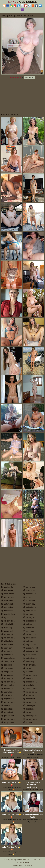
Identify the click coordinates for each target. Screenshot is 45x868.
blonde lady (7, 631)
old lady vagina (31, 719)
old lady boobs (9, 638)
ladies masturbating (33, 624)
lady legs (28, 614)
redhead (28, 672)
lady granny (30, 587)
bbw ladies (7, 607)
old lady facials (9, 702)
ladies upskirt (30, 716)
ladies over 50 (31, 651)
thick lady (29, 709)
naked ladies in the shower (34, 692)
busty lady (7, 648)
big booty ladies (9, 617)
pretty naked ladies (33, 665)
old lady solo (30, 702)
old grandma (8, 722)
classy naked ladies (11, 661)
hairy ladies (29, 590)
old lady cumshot (10, 682)
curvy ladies (7, 685)
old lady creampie (10, 678)
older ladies (30, 638)
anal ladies (7, 590)
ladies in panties (31, 658)
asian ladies (7, 594)
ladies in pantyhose (33, 661)
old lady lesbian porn (33, 617)
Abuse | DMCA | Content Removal (16, 860)
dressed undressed (11, 689)
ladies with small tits (33, 699)
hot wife (28, 722)
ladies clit (6, 665)
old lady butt (8, 651)
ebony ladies (8, 692)
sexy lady (29, 685)
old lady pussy (31, 668)
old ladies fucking (10, 712)
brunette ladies (9, 645)
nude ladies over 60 (33, 655)
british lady (7, 641)
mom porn (29, 631)
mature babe (8, 604)
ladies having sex (32, 682)
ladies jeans (30, 607)
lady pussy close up (11, 668)
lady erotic (7, 695)
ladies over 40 (31, 648)
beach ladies (8, 611)
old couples (7, 675)
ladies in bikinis (9, 624)
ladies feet (7, 709)
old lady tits (29, 712)
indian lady (29, 604)
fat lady (6, 706)
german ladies (8, 716)
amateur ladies (9, 587)
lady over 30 (30, 645)
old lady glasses (9, 719)
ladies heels (30, 594)
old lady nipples (31, 634)
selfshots (28, 678)
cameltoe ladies (9, 655)
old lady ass (7, 597)
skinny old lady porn (33, 695)
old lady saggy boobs (34, 675)
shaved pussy (30, 689)
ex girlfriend (7, 699)
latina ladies (30, 611)
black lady (7, 628)
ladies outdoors (31, 641)
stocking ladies (31, 706)
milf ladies (29, 628)
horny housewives (32, 601)
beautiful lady (8, 614)
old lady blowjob (9, 634)
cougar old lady (9, 672)
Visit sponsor (30, 77)
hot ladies (29, 597)
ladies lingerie (30, 621)
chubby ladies (8, 658)
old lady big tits (9, 621)
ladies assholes (9, 601)
